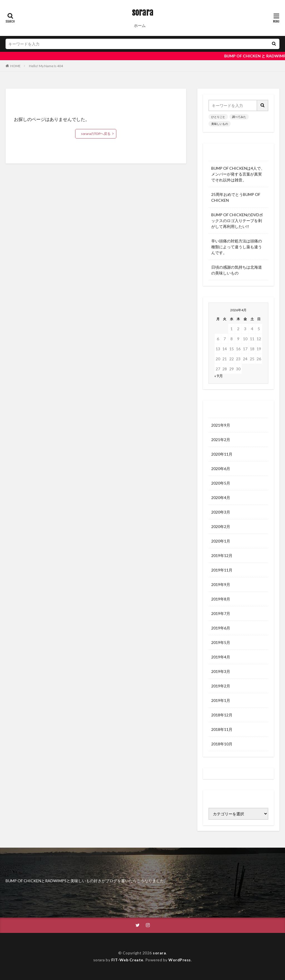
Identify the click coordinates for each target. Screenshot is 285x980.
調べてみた (239, 117)
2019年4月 (221, 657)
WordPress (180, 960)
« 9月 (219, 376)
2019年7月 (221, 613)
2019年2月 (221, 686)
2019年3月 (221, 671)
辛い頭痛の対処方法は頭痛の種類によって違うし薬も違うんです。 (237, 247)
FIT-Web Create (127, 960)
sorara (143, 13)
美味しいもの (220, 124)
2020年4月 (221, 498)
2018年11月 (222, 729)
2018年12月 (222, 715)
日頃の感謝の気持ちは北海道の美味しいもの (237, 270)
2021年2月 (221, 440)
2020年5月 (221, 483)
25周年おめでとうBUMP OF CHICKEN (236, 197)
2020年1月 (221, 541)
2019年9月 (221, 584)
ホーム (140, 25)
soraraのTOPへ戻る (96, 134)
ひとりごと (218, 117)
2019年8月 (221, 599)
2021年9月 (221, 425)
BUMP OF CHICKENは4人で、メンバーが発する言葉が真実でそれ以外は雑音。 (238, 174)
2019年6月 (221, 628)
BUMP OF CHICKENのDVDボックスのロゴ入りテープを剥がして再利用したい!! (237, 221)
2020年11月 (222, 454)
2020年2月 (221, 527)
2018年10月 (222, 744)
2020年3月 (221, 512)
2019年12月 (222, 555)
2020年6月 (221, 469)
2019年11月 (222, 570)
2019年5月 (221, 642)
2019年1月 (221, 700)
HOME (15, 66)
